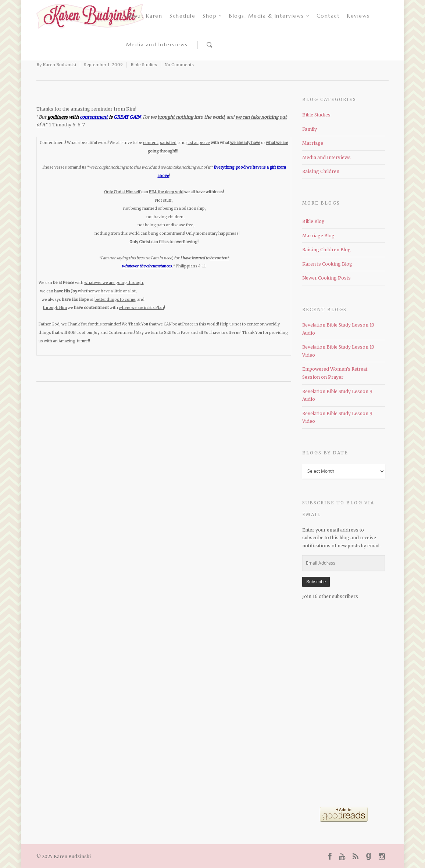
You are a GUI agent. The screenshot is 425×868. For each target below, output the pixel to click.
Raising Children (321, 171)
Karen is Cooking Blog (327, 264)
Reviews (358, 16)
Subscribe (316, 582)
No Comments (179, 65)
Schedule (182, 16)
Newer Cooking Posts (326, 278)
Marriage (313, 143)
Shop (213, 16)
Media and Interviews (157, 44)
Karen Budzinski (59, 65)
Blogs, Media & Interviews (269, 16)
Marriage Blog (318, 236)
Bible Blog (313, 221)
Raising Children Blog (326, 250)
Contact (328, 16)
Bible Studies (144, 65)
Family (310, 129)
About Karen (144, 16)
